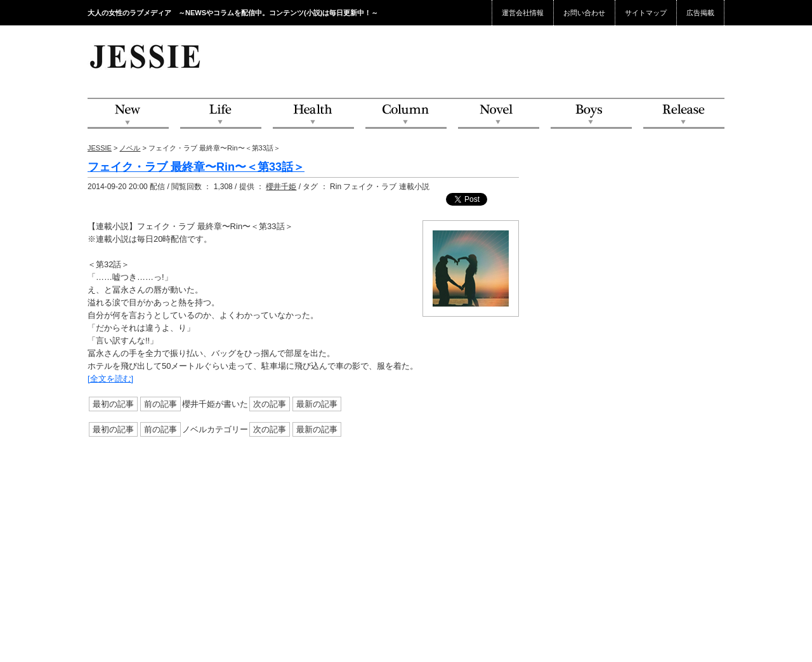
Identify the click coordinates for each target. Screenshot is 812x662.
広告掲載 (700, 13)
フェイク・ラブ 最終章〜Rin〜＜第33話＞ (196, 167)
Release (684, 114)
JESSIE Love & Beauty (146, 56)
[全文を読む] (110, 379)
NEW (128, 114)
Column (406, 114)
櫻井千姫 (281, 187)
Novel (499, 114)
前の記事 (160, 404)
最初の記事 (113, 404)
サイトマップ (646, 13)
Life (221, 114)
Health (313, 114)
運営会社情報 (523, 13)
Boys (591, 114)
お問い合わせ (584, 13)
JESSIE (100, 148)
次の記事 (270, 404)
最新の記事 (317, 404)
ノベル (130, 148)
